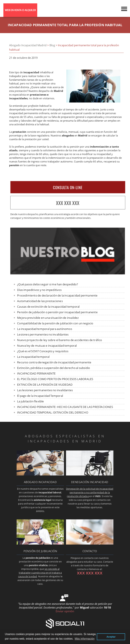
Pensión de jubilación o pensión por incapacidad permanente (57, 312)
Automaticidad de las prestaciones (40, 301)
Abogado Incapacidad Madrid (28, 45)
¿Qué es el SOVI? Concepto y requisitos (43, 351)
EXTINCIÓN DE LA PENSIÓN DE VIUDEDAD (45, 385)
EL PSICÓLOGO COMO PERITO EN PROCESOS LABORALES (55, 379)
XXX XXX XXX (68, 203)
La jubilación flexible (30, 401)
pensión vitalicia (56, 132)
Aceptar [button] (111, 637)
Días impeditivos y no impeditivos (39, 290)
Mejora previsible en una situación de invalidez (48, 318)
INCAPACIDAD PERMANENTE (36, 373)
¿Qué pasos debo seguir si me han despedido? (47, 284)
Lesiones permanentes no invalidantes (43, 334)
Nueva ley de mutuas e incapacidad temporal (47, 346)
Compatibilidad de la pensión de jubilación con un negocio (55, 323)
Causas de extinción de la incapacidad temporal (48, 307)
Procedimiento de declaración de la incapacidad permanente (57, 295)
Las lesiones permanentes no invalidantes (45, 390)
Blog (52, 45)
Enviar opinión (65, 611)
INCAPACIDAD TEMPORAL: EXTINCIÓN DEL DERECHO (53, 412)
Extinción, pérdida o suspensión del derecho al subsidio (53, 368)
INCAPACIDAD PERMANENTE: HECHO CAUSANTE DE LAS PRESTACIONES (65, 407)
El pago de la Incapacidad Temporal (40, 396)
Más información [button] (85, 639)
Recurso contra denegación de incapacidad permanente (54, 362)
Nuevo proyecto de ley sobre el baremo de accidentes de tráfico (59, 340)
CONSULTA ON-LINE (68, 187)
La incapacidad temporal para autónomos (45, 329)
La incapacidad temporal (33, 357)
